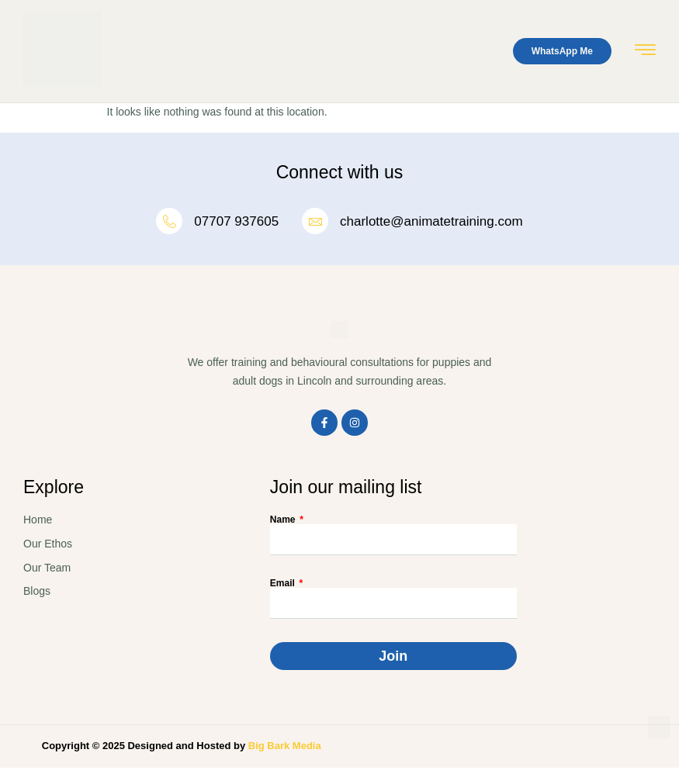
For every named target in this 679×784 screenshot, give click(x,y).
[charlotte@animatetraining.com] (315, 221)
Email (284, 583)
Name (284, 520)
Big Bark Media (285, 746)
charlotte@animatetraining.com (431, 221)
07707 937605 (236, 221)
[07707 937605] (169, 221)
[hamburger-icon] (645, 52)
